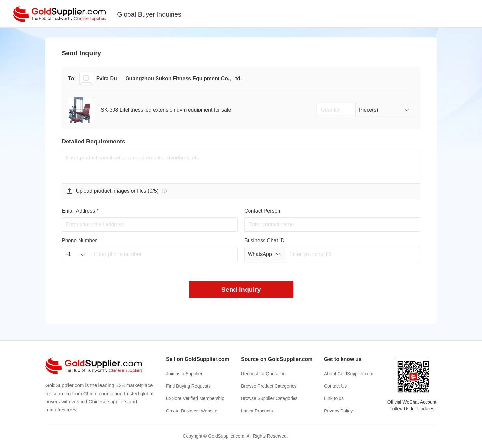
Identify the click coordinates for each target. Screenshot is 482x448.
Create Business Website (192, 411)
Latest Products (257, 411)
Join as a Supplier (184, 374)
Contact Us (335, 386)
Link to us (334, 398)
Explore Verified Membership (195, 398)
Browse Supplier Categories (269, 398)
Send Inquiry (241, 290)
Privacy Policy (338, 411)
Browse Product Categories (269, 386)
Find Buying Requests (188, 386)
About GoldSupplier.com (349, 374)
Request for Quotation (263, 374)
